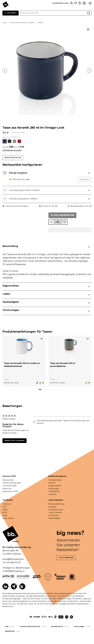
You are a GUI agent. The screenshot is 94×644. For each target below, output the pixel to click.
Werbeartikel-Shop (56, 504)
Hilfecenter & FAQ (60, 3)
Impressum (10, 631)
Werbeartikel (8, 480)
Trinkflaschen (54, 492)
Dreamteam (54, 516)
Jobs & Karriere (55, 513)
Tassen (7, 379)
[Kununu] (22, 586)
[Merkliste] (76, 3)
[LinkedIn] (5, 586)
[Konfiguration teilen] (51, 222)
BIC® (5, 513)
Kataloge (52, 507)
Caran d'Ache (8, 518)
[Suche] (89, 13)
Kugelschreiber (55, 486)
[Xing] (14, 586)
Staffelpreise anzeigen (12, 150)
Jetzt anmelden (66, 558)
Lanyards (53, 494)
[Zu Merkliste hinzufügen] (88, 30)
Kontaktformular (56, 510)
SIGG (5, 507)
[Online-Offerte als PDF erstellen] (58, 222)
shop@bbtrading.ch (13, 559)
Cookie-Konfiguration (30, 627)
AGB (7, 627)
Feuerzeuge (54, 489)
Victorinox (7, 504)
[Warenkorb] (80, 3)
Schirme (52, 483)
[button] (5, 71)
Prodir (5, 516)
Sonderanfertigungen (12, 483)
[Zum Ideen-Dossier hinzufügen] (65, 222)
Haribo (5, 510)
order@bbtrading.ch (14, 571)
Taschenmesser (55, 480)
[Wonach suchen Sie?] (53, 13)
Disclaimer (79, 627)
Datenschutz (57, 627)
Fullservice (7, 489)
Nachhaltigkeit (54, 518)
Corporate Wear (10, 486)
